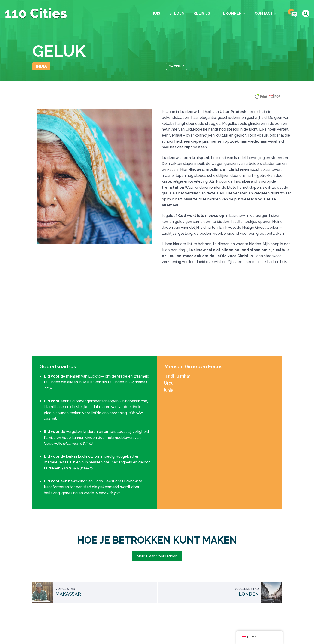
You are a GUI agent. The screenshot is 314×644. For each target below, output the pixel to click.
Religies (203, 13)
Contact (266, 13)
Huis (156, 13)
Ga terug (177, 66)
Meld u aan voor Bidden (157, 556)
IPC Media (206, 629)
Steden (177, 13)
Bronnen (234, 13)
